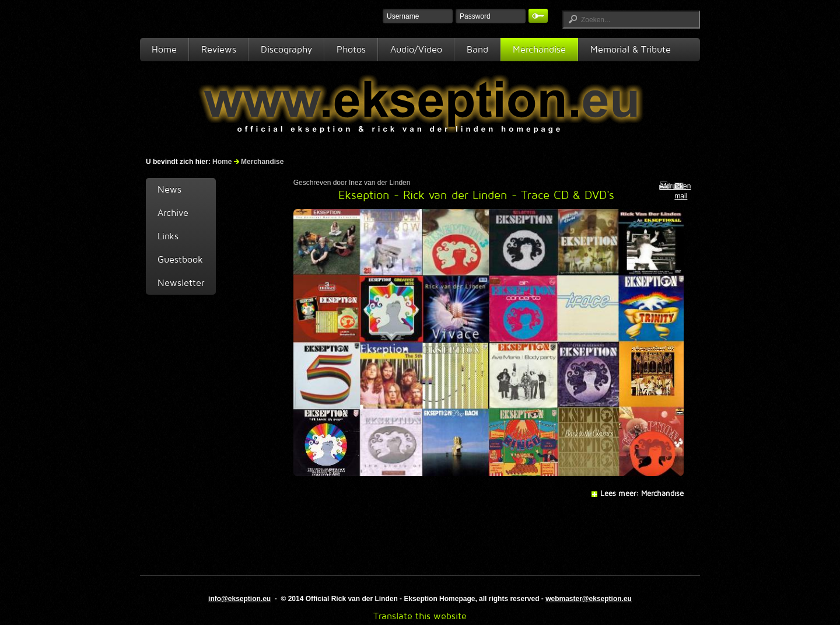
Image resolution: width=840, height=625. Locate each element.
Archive (173, 213)
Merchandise (539, 49)
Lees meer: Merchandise (642, 493)
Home (164, 49)
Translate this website (420, 616)
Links (168, 236)
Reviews (219, 49)
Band (477, 49)
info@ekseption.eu (239, 599)
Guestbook (180, 259)
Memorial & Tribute (631, 49)
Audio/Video (416, 49)
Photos (351, 49)
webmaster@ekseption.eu (589, 599)
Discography (286, 49)
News (169, 189)
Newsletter (181, 283)
